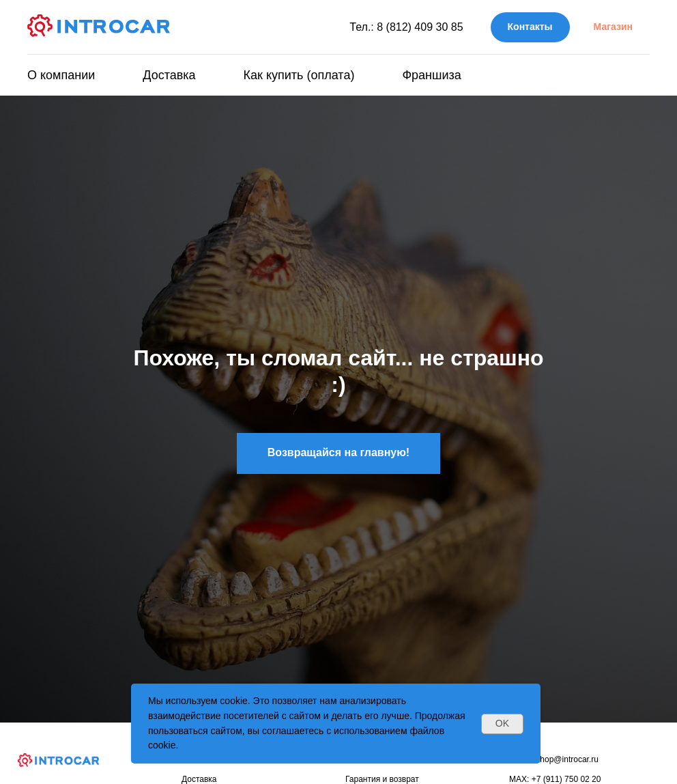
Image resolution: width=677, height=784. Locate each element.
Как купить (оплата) (299, 75)
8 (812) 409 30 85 (420, 27)
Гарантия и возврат (382, 779)
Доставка (169, 75)
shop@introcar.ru (567, 759)
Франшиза (431, 75)
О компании (61, 75)
